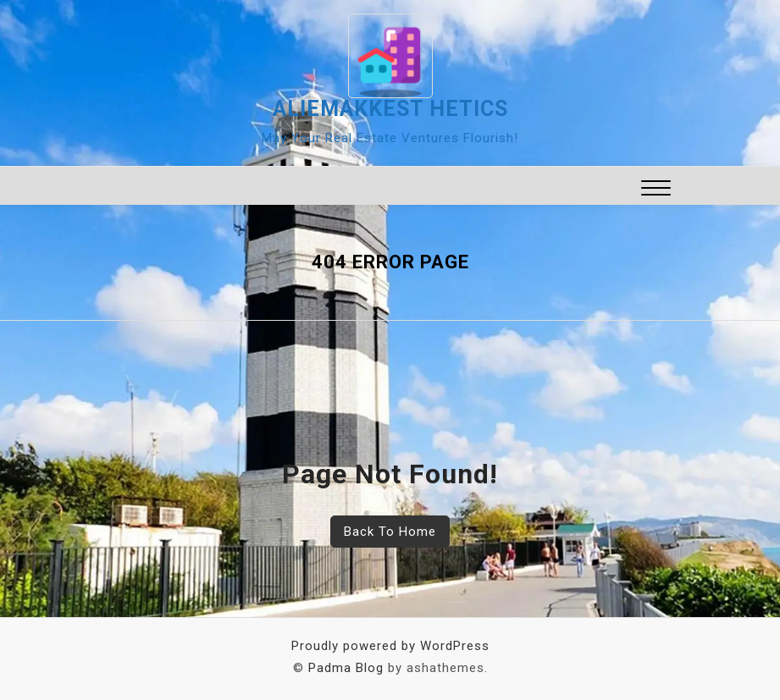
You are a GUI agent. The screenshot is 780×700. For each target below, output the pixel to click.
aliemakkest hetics (390, 109)
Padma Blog (346, 668)
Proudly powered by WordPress (390, 646)
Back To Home (390, 532)
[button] (656, 190)
